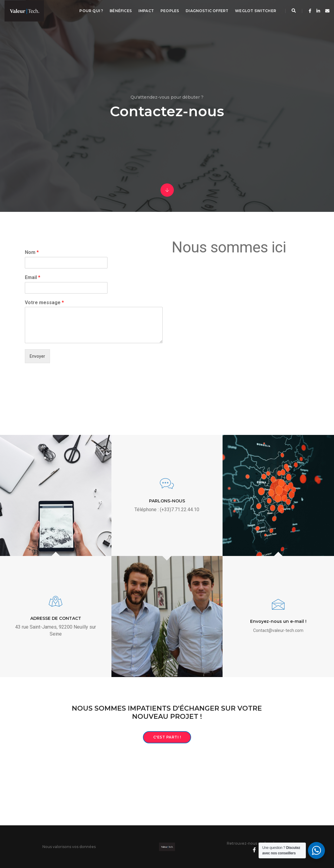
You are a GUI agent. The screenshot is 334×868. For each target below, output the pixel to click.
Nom (32, 252)
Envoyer (37, 356)
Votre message (44, 302)
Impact (146, 11)
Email (33, 277)
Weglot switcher (256, 11)
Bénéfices (121, 11)
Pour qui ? (91, 11)
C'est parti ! (167, 737)
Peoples (170, 11)
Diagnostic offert (207, 11)
